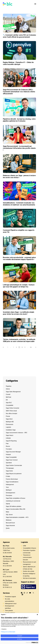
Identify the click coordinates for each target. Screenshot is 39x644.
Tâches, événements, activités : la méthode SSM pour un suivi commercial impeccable (19, 340)
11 (25, 347)
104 (31, 347)
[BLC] (8, 4)
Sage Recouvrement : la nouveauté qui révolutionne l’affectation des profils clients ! (19, 148)
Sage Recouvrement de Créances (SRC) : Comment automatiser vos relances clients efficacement (19, 92)
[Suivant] (35, 348)
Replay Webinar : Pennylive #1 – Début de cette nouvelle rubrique (18, 63)
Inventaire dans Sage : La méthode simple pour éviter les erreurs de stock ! (19, 313)
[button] (35, 4)
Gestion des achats (29, 571)
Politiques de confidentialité (8, 632)
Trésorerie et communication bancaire (27, 557)
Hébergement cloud (11, 604)
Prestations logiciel (10, 597)
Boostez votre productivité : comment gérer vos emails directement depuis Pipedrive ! (19, 258)
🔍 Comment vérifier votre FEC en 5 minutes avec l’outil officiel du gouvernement (19, 36)
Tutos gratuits (9, 611)
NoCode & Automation (29, 578)
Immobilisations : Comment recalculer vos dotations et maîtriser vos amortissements (19, 204)
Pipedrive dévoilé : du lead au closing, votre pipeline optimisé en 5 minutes (19, 120)
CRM (24, 546)
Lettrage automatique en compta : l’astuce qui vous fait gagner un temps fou (19, 286)
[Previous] (4, 348)
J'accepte (20, 636)
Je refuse (19, 639)
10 (22, 347)
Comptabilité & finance (30, 548)
